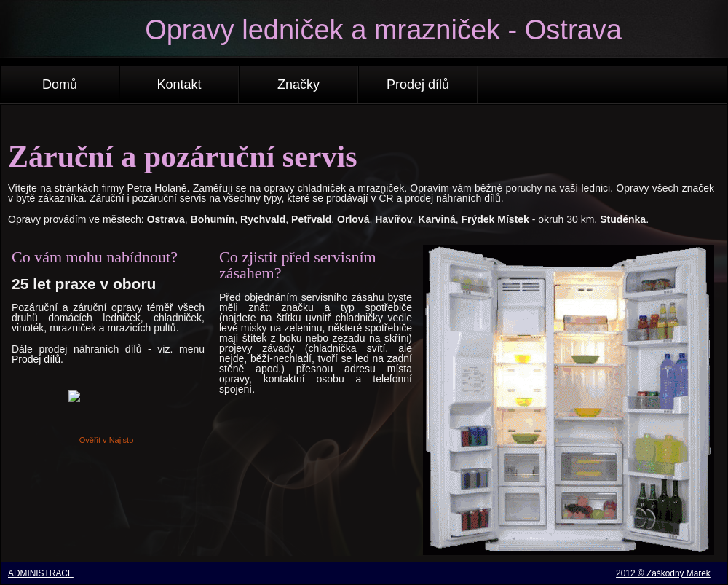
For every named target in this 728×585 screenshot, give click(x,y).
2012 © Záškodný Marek (663, 573)
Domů (60, 85)
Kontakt (179, 85)
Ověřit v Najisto (107, 440)
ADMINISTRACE (41, 573)
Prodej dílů (418, 85)
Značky (298, 85)
